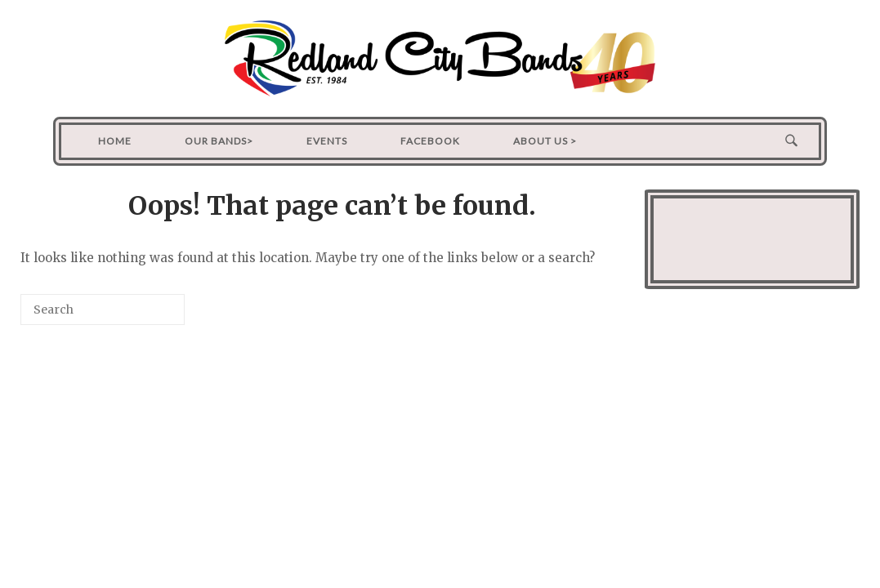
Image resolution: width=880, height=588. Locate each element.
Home (115, 141)
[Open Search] (791, 141)
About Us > (545, 141)
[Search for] (103, 310)
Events (327, 141)
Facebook (430, 141)
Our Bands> (219, 141)
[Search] (148, 316)
